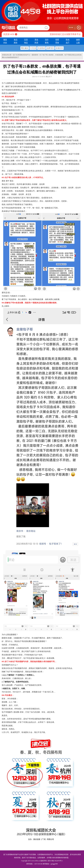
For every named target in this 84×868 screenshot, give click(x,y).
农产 (68, 43)
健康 (78, 40)
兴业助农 (41, 48)
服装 (5, 40)
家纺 (16, 43)
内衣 (5, 43)
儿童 (78, 43)
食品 (16, 40)
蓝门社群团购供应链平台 (22, 55)
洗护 (47, 40)
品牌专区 (50, 48)
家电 (47, 43)
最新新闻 (35, 55)
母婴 (57, 40)
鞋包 (68, 40)
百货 (26, 40)
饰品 (26, 43)
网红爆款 (25, 48)
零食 (57, 43)
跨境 (36, 43)
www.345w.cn (36, 861)
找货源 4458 (9, 34)
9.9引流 (33, 48)
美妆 (36, 40)
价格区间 (59, 48)
